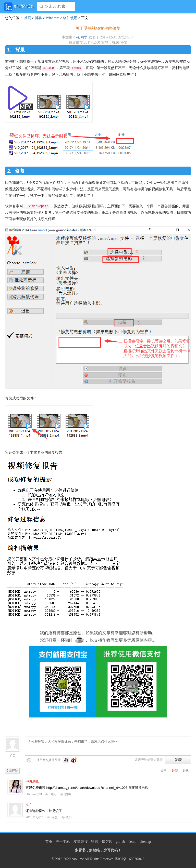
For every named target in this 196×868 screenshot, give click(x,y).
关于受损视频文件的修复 (98, 28)
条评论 (12, 771)
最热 (186, 771)
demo (132, 842)
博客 (38, 18)
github (120, 842)
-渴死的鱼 (32, 781)
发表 (178, 760)
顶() (65, 794)
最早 (164, 771)
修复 (124, 42)
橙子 (29, 804)
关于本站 (63, 842)
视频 (116, 42)
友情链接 (81, 842)
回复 (51, 794)
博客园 (107, 842)
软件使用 (70, 18)
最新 (175, 771)
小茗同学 (80, 37)
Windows (52, 18)
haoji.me (78, 859)
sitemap (145, 842)
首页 (28, 18)
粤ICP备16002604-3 (130, 859)
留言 (95, 842)
